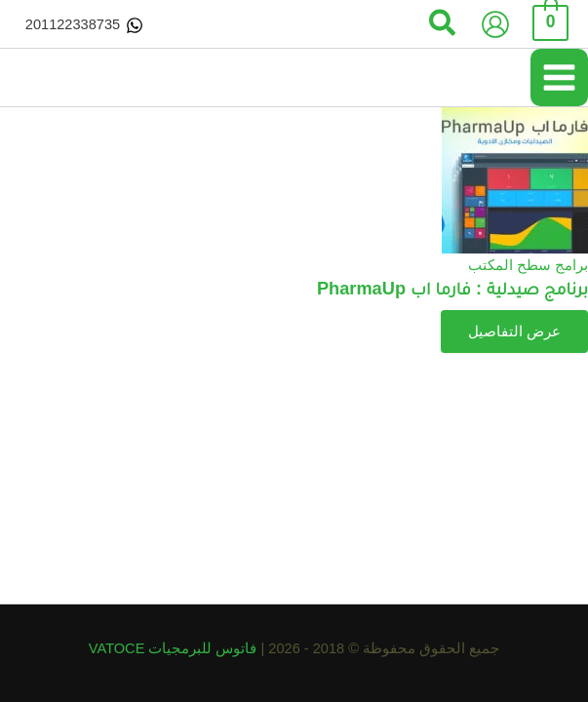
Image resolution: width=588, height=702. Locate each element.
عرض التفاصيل (514, 331)
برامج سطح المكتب (528, 265)
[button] (441, 24)
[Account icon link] (495, 24)
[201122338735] (84, 25)
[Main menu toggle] (559, 78)
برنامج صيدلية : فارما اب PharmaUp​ (452, 288)
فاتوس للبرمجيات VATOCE (175, 648)
